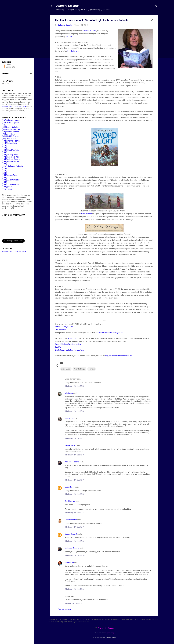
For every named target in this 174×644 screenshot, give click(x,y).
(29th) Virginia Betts (10, 184)
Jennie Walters (71, 445)
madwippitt (69, 418)
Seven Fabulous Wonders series (68, 344)
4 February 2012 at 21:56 (75, 589)
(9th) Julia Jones (9, 139)
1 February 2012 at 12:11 (75, 438)
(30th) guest (7, 187)
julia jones (69, 393)
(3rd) (4, 125)
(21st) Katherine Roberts (12, 166)
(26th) (4, 178)
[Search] (156, 7)
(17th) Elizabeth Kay (10, 157)
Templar (69, 37)
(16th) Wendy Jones (10, 155)
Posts (7, 65)
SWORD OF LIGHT (89, 31)
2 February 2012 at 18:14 (75, 555)
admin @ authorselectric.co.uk (14, 106)
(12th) (4, 145)
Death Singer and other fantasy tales (70, 350)
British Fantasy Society (64, 327)
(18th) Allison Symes (11, 159)
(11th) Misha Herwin (10, 143)
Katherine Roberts (72, 462)
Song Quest (66, 369)
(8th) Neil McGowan (10, 136)
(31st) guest (7, 189)
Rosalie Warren (71, 520)
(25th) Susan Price (10, 175)
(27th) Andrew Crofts (11, 180)
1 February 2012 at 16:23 (75, 494)
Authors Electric (67, 6)
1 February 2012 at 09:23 (75, 386)
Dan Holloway (70, 501)
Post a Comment (64, 609)
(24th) (4, 173)
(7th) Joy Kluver (9, 134)
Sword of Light (79, 369)
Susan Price (70, 487)
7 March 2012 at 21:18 (74, 603)
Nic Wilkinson (87, 214)
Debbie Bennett (71, 534)
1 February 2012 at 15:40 (75, 455)
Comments (9, 67)
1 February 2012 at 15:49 (75, 480)
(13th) (4, 148)
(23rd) (4, 171)
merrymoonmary (109, 633)
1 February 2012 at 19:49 (75, 527)
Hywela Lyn (69, 562)
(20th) (4, 164)
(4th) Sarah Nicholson (11, 127)
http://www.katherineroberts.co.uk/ (119, 356)
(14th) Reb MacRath (10, 150)
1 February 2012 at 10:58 (75, 411)
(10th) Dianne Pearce (11, 141)
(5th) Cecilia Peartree (11, 129)
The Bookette (61, 330)
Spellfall (58, 347)
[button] (152, 21)
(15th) (4, 152)
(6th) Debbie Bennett (11, 132)
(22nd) (5, 168)
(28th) (4, 182)
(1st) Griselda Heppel (11, 120)
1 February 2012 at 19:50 (75, 541)
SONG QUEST (73, 338)
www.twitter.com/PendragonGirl (110, 333)
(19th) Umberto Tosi (10, 161)
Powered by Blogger (104, 628)
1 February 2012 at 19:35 (75, 513)
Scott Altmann (73, 51)
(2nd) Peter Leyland (10, 123)
